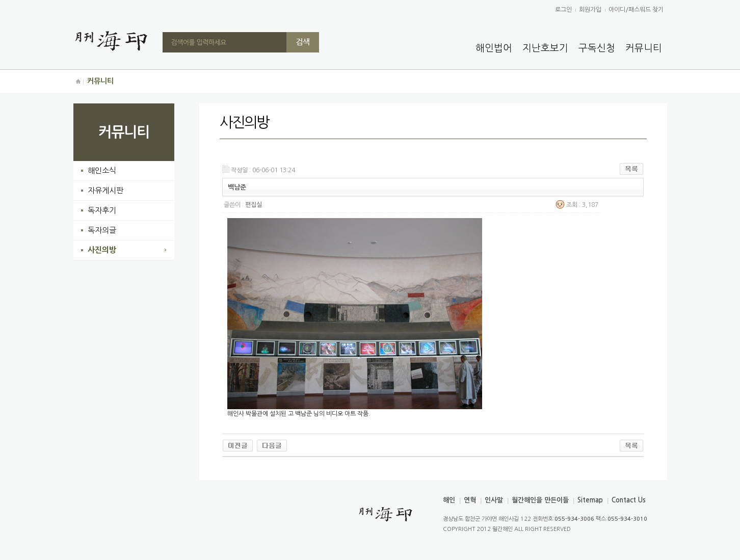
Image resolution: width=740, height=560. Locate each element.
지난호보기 (545, 48)
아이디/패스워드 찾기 (636, 10)
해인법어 (494, 48)
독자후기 (102, 210)
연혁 (470, 500)
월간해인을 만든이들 (540, 500)
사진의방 (102, 250)
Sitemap (590, 500)
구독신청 (597, 48)
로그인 (563, 10)
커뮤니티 (644, 48)
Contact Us (629, 500)
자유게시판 (105, 190)
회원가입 (590, 10)
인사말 (494, 500)
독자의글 (102, 230)
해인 (449, 500)
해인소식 (102, 170)
